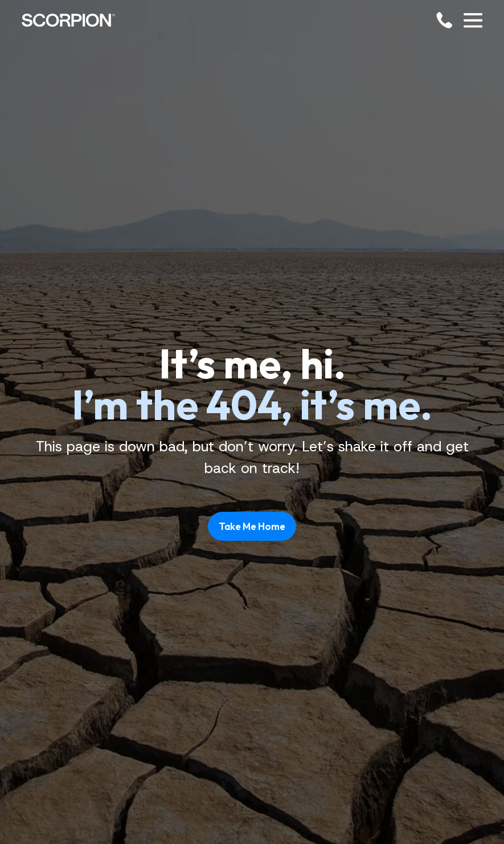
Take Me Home (252, 526)
